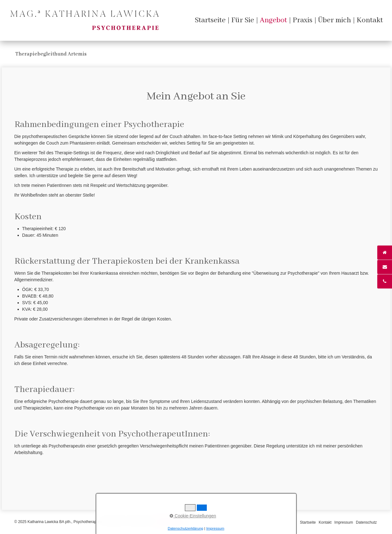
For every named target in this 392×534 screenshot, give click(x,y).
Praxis (303, 20)
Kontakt (370, 20)
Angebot (273, 20)
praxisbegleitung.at (171, 522)
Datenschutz (366, 522)
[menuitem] (210, 20)
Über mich (335, 20)
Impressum (344, 522)
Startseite (210, 20)
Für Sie (243, 20)
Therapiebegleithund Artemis (51, 54)
